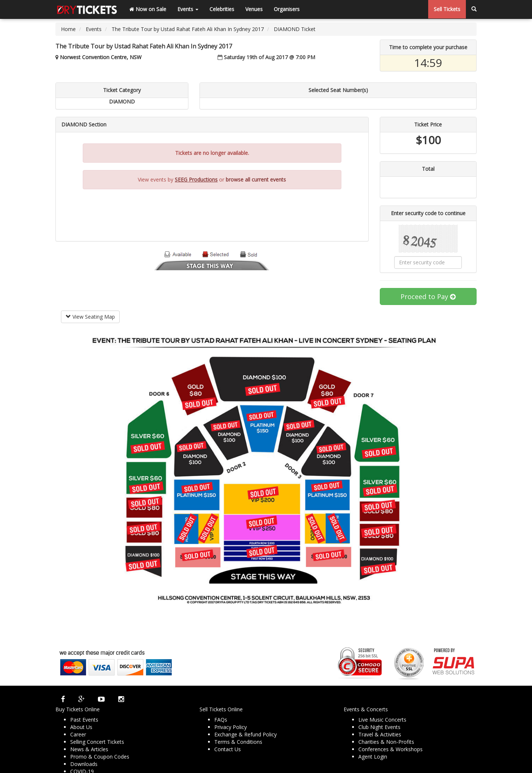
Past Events (84, 720)
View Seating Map (90, 317)
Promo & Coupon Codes (100, 757)
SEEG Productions (196, 179)
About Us (81, 727)
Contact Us (228, 749)
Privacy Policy (231, 727)
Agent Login (373, 757)
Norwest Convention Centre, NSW (101, 57)
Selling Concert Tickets (97, 742)
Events (188, 9)
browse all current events (256, 179)
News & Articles (89, 749)
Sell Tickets (447, 9)
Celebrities (222, 9)
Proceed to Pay (428, 296)
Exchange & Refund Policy (245, 734)
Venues (254, 9)
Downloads (84, 764)
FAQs (221, 720)
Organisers (287, 9)
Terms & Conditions (238, 742)
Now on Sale (148, 9)
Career (78, 734)
